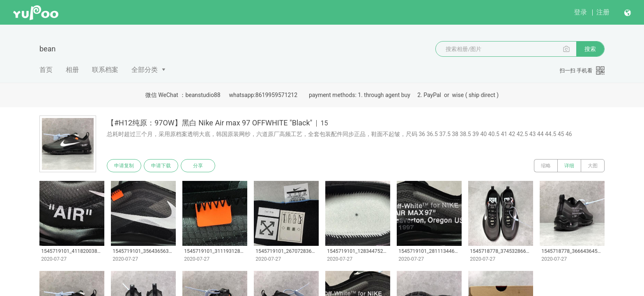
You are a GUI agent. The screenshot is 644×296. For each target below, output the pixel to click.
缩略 (546, 166)
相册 (72, 70)
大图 (593, 166)
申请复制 (124, 166)
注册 (603, 12)
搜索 (590, 49)
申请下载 (161, 166)
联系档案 (105, 70)
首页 (46, 70)
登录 (580, 12)
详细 (569, 166)
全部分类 (145, 70)
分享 (198, 166)
